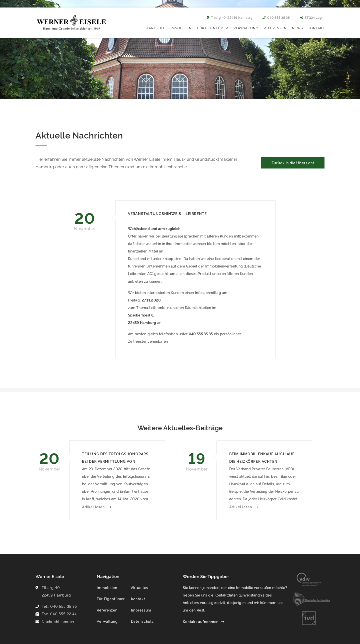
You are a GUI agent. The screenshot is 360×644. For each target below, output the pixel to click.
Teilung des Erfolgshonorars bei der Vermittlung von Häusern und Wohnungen (115, 458)
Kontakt (316, 28)
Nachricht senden (58, 621)
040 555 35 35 (276, 17)
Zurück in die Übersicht (293, 163)
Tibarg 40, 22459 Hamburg (230, 17)
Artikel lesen (94, 507)
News (297, 28)
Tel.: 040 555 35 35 (59, 606)
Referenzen (275, 28)
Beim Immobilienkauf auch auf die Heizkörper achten (262, 457)
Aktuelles (140, 587)
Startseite (155, 28)
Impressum (141, 610)
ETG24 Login (312, 17)
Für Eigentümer (213, 28)
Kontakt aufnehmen (201, 621)
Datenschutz (142, 621)
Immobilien (181, 28)
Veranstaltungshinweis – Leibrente (167, 213)
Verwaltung (246, 28)
